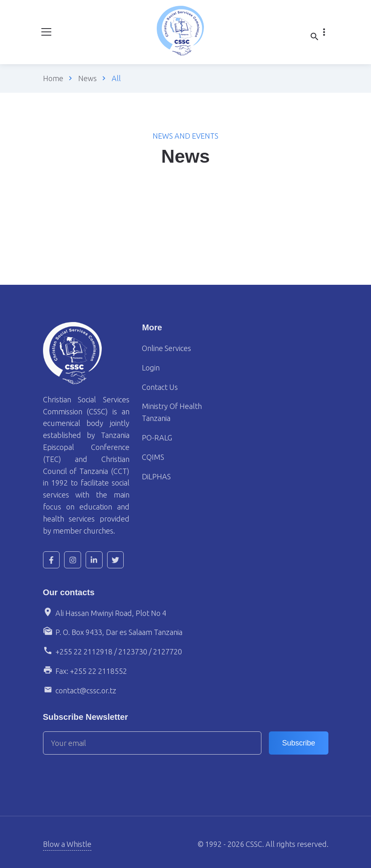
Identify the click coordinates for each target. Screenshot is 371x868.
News (87, 78)
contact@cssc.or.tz (86, 690)
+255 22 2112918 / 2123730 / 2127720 (119, 652)
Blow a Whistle (67, 844)
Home (53, 78)
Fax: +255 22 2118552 (91, 671)
